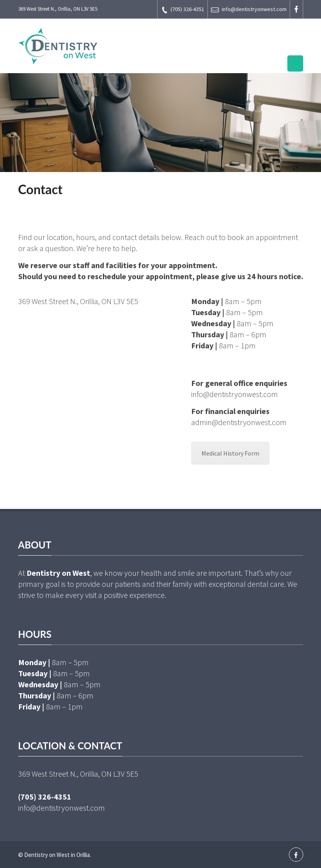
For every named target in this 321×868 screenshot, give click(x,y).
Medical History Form (230, 453)
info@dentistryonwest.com (249, 10)
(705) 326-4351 (182, 10)
